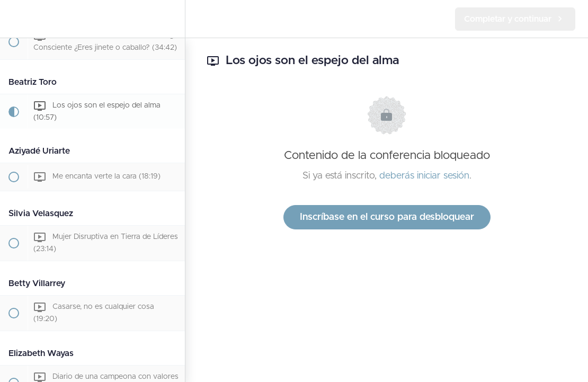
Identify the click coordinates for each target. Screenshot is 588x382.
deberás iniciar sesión (424, 176)
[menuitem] (172, 19)
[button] (13, 19)
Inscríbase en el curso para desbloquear (387, 217)
